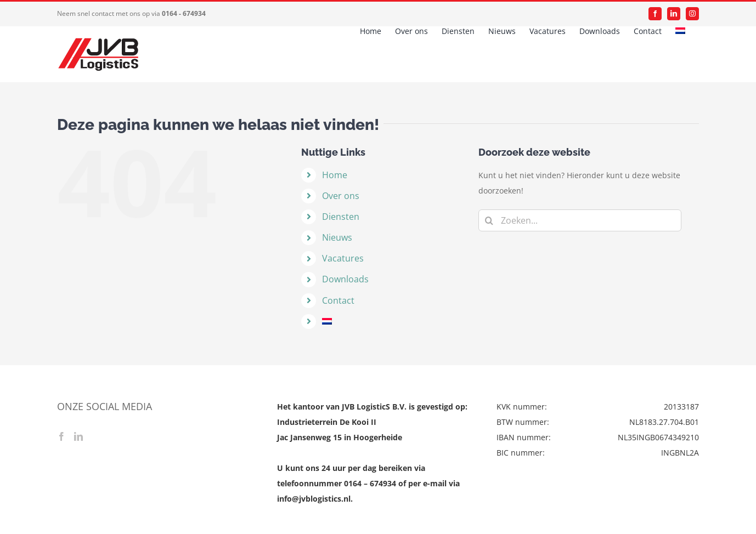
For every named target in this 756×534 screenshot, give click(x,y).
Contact (338, 300)
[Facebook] (61, 436)
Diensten (341, 217)
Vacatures (343, 258)
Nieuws (337, 237)
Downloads (345, 279)
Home (335, 175)
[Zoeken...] (580, 220)
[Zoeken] (489, 220)
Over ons (341, 196)
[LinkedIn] (78, 436)
